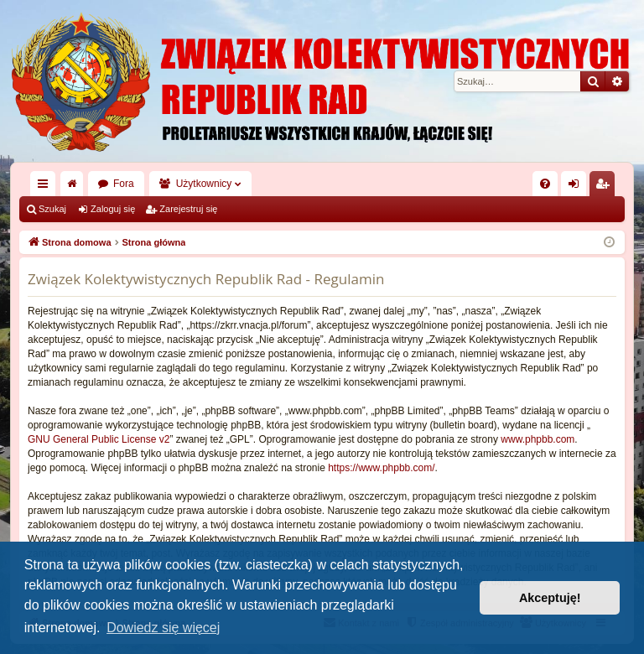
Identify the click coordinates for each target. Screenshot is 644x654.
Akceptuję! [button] (550, 598)
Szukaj (52, 209)
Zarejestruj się (188, 209)
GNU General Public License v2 (99, 439)
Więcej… (46, 187)
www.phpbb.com (538, 439)
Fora (124, 184)
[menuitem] (545, 184)
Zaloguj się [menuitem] (577, 187)
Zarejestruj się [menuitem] (605, 187)
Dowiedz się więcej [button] (163, 628)
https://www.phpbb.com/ (381, 468)
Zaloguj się (113, 209)
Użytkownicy (204, 184)
